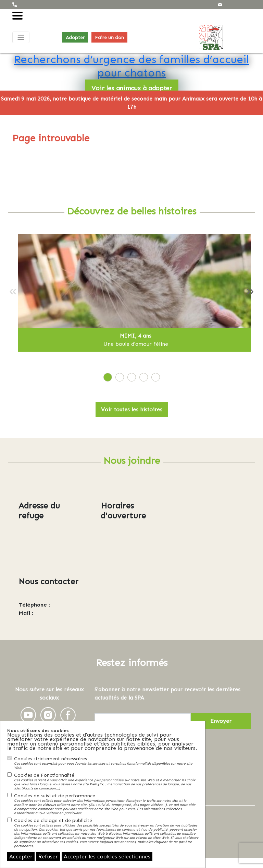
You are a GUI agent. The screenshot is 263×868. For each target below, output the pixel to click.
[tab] (108, 377)
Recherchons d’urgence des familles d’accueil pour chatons (131, 66)
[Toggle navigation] (21, 37)
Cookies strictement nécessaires (106, 763)
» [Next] (250, 290)
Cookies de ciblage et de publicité (106, 833)
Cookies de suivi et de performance (106, 804)
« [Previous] (13, 290)
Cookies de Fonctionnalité (106, 781)
